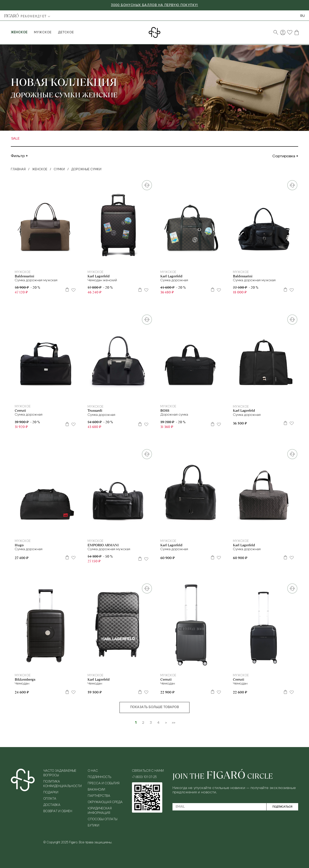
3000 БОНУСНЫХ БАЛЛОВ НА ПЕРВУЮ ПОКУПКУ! (154, 5)
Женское (19, 32)
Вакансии (96, 790)
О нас (93, 771)
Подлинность (100, 777)
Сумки (59, 169)
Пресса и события (104, 783)
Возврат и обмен (58, 811)
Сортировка (284, 156)
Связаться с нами (148, 771)
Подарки (51, 792)
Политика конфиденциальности (62, 784)
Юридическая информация (100, 811)
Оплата (50, 799)
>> (174, 723)
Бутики (94, 826)
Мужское (43, 32)
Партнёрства (99, 796)
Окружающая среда (105, 802)
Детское (66, 32)
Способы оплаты (102, 819)
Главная (18, 169)
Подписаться (282, 807)
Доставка (52, 805)
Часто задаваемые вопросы (60, 773)
